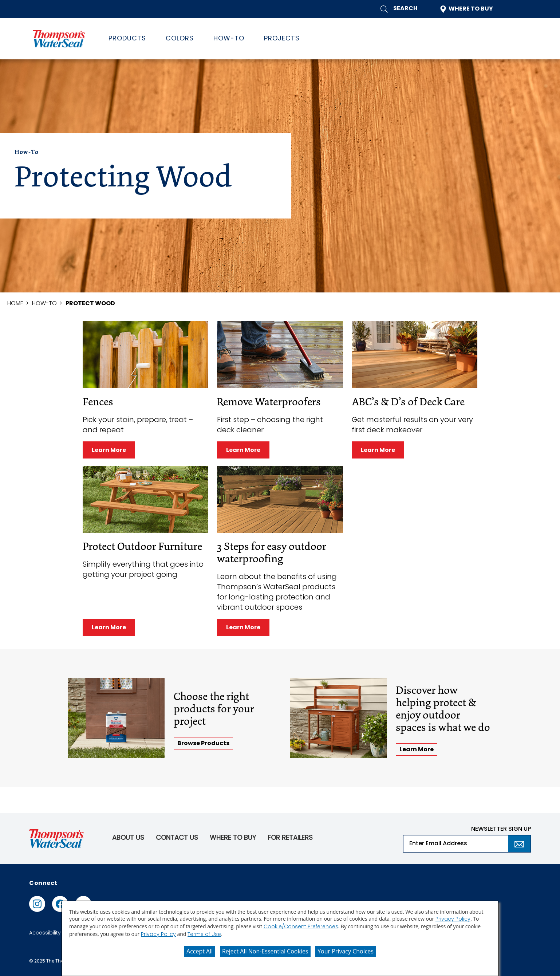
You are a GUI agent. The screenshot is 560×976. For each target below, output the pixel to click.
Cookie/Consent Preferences (301, 927)
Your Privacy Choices (346, 951)
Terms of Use (204, 935)
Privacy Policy (453, 919)
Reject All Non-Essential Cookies (265, 951)
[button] (399, 9)
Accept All (200, 951)
